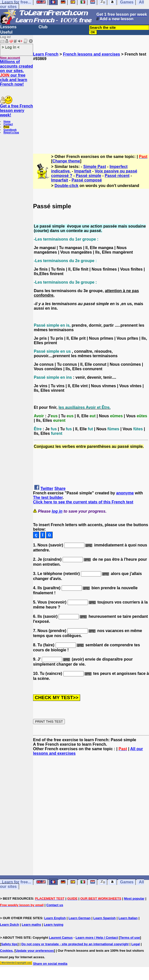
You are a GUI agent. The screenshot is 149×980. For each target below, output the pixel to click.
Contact (8, 124)
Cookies (6, 951)
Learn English (55, 918)
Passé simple (89, 176)
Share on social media (50, 964)
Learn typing (54, 925)
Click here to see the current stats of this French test (83, 502)
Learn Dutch (10, 925)
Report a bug (11, 133)
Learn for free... (17, 882)
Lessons (8, 27)
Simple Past (95, 167)
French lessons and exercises (92, 54)
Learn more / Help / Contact (97, 938)
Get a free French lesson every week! (17, 111)
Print (6, 127)
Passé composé (87, 180)
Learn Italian (128, 918)
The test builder (48, 498)
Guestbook (10, 130)
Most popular (134, 899)
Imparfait (83, 171)
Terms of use (130, 938)
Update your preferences (35, 951)
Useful (6, 32)
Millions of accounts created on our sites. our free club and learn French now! (17, 73)
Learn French (46, 54)
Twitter (47, 488)
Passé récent (117, 176)
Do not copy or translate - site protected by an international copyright (75, 944)
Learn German (79, 918)
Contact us (55, 905)
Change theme (66, 161)
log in (57, 511)
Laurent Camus (61, 938)
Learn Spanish (104, 918)
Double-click (66, 186)
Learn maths (31, 925)
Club (43, 27)
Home (7, 122)
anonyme (125, 493)
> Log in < (11, 47)
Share (60, 488)
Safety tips (9, 944)
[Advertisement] (91, 105)
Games (127, 882)
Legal (136, 944)
